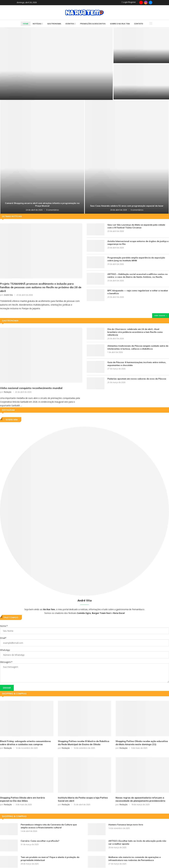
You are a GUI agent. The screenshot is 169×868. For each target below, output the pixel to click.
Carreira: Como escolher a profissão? (40, 841)
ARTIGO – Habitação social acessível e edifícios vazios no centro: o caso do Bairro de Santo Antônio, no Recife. (137, 276)
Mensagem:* (6, 662)
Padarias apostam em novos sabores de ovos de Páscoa (136, 379)
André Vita (8, 295)
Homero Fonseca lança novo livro (126, 825)
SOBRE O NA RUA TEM (120, 24)
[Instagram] (146, 3)
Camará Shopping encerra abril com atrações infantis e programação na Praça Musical (42, 204)
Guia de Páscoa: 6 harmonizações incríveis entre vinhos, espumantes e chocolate (136, 364)
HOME (26, 24)
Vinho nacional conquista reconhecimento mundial (31, 388)
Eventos (70, 24)
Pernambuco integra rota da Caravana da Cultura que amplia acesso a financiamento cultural (49, 826)
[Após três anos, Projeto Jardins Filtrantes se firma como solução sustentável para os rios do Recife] (56, 64)
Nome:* (4, 626)
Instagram (8, 410)
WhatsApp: (5, 650)
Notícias (37, 24)
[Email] (151, 3)
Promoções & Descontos (93, 24)
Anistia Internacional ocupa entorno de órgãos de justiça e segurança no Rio (137, 243)
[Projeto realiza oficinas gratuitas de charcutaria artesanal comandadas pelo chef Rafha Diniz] (141, 82)
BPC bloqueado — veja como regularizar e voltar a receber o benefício (138, 292)
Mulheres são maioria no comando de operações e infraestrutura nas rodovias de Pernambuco (134, 859)
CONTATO (139, 24)
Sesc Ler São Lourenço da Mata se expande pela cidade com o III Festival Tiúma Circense (136, 226)
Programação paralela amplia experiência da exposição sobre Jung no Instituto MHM (136, 259)
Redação (8, 392)
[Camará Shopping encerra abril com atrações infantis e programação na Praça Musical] (42, 157)
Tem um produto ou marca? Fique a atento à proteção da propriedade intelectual (50, 859)
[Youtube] (141, 3)
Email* (3, 638)
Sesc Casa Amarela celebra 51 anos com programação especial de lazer (127, 206)
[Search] (151, 23)
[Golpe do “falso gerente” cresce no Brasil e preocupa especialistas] (141, 45)
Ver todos (161, 316)
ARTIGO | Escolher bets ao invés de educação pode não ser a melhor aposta (139, 843)
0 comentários (53, 210)
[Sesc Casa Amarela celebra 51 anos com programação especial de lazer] (127, 157)
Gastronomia (54, 24)
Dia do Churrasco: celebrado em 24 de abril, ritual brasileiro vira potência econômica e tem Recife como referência (138, 331)
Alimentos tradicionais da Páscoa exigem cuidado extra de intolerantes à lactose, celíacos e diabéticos (137, 347)
